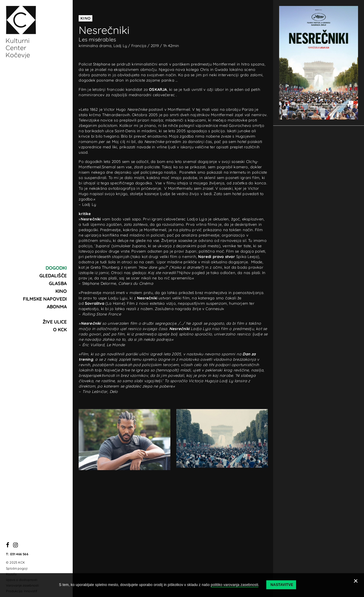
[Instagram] (15, 545)
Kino (61, 291)
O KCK (60, 329)
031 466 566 (19, 554)
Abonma (57, 307)
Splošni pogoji (17, 568)
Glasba (58, 283)
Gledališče (53, 276)
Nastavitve (282, 585)
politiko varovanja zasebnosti (235, 585)
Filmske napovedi (45, 299)
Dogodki (56, 268)
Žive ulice (55, 322)
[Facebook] (8, 545)
